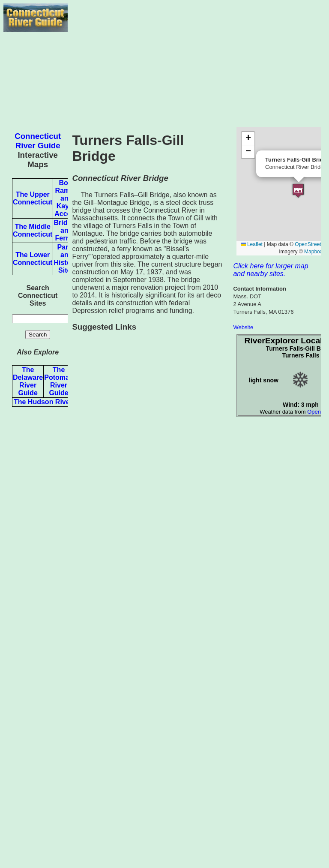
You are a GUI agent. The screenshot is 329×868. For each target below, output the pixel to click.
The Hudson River (43, 402)
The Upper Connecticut (33, 198)
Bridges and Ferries (66, 230)
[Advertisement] (197, 63)
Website (243, 327)
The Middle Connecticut (33, 230)
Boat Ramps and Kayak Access (66, 198)
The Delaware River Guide (28, 381)
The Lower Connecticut (33, 259)
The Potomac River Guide (59, 381)
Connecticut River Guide (38, 141)
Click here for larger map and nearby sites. (271, 270)
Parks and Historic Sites (66, 259)
